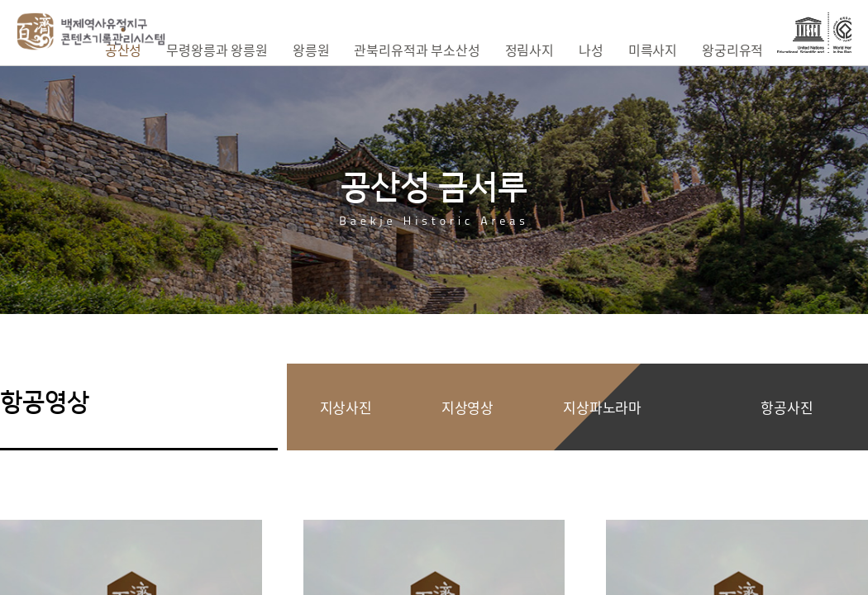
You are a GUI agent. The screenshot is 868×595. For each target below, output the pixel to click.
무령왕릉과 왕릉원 (217, 50)
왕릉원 (311, 50)
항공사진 (787, 407)
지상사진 (346, 407)
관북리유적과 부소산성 (417, 50)
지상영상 (467, 407)
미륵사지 (653, 50)
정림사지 (529, 50)
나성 (591, 50)
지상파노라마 (602, 407)
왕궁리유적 (732, 50)
